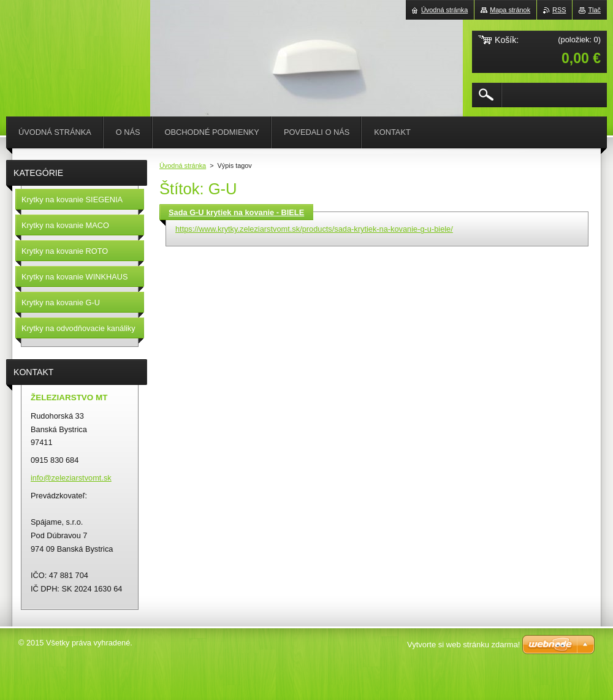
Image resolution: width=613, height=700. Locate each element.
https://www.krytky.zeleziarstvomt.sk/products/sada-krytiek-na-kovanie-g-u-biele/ (314, 229)
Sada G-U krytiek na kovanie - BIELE (236, 212)
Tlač (594, 10)
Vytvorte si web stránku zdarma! (463, 645)
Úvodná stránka (183, 165)
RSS (559, 10)
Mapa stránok (510, 10)
